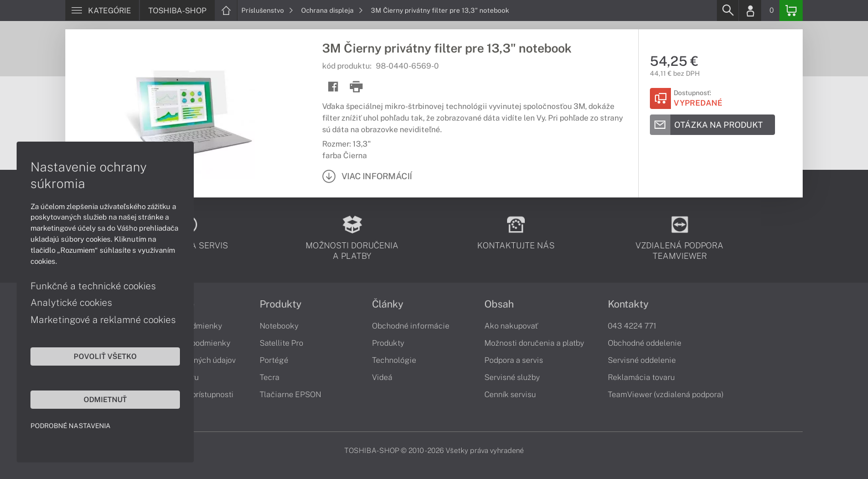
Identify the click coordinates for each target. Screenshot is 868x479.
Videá (382, 377)
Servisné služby (512, 377)
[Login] (750, 11)
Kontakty (628, 304)
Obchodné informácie (411, 326)
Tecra (270, 377)
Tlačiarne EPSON (290, 394)
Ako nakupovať (511, 326)
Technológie (394, 360)
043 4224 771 (632, 326)
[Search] (727, 11)
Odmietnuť (105, 399)
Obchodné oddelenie (645, 343)
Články (388, 304)
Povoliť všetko (105, 356)
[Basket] (791, 11)
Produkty (281, 304)
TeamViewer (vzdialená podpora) (666, 394)
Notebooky (279, 326)
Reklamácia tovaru (641, 377)
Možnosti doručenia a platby (534, 343)
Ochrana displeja (332, 11)
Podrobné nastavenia (71, 426)
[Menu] (102, 11)
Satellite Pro (281, 343)
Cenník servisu (510, 394)
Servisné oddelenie (642, 360)
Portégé (274, 360)
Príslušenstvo (267, 11)
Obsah (499, 304)
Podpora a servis (514, 360)
